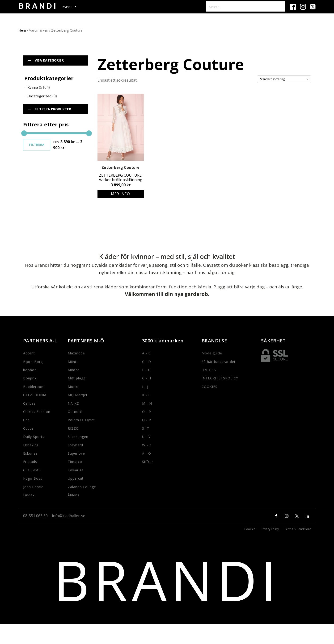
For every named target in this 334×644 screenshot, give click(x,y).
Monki (73, 387)
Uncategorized (39, 96)
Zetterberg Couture (120, 167)
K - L (146, 395)
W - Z (147, 445)
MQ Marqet (78, 395)
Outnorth (76, 412)
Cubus (28, 428)
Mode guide (212, 353)
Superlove (76, 453)
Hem (22, 30)
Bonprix (30, 378)
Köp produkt (121, 194)
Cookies (250, 529)
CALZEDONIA (35, 395)
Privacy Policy (270, 529)
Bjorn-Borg (33, 362)
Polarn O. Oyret (81, 420)
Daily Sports (34, 437)
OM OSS (209, 370)
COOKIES (209, 387)
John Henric (33, 487)
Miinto (73, 362)
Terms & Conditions (298, 529)
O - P (147, 412)
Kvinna (33, 87)
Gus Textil (32, 470)
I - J (145, 387)
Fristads (30, 462)
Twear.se (76, 470)
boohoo (30, 370)
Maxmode (76, 353)
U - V (146, 437)
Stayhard (75, 445)
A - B (146, 353)
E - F (146, 370)
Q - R (147, 420)
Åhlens (74, 495)
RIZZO (73, 428)
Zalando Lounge (82, 487)
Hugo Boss (33, 478)
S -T (146, 428)
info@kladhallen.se (69, 516)
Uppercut (76, 478)
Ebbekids (31, 445)
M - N (147, 403)
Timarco (75, 462)
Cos (26, 420)
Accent (29, 353)
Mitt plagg (77, 378)
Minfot (74, 370)
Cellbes (29, 403)
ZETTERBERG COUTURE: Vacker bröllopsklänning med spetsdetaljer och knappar (121, 178)
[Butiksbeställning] (284, 79)
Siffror (148, 462)
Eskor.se (30, 453)
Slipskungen (78, 437)
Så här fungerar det (219, 362)
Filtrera (37, 145)
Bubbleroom (34, 387)
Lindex (29, 495)
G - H (147, 378)
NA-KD (74, 403)
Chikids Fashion (37, 412)
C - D (147, 362)
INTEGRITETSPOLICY (220, 378)
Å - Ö (147, 453)
